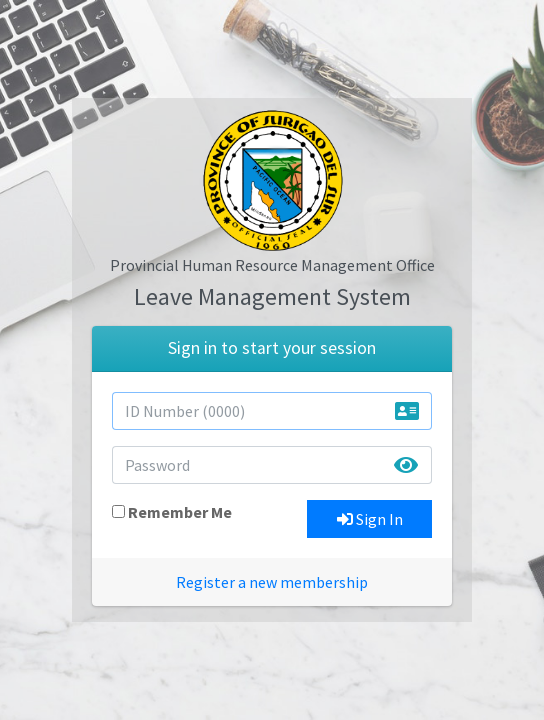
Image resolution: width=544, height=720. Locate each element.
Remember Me (180, 512)
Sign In (370, 519)
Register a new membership (272, 582)
